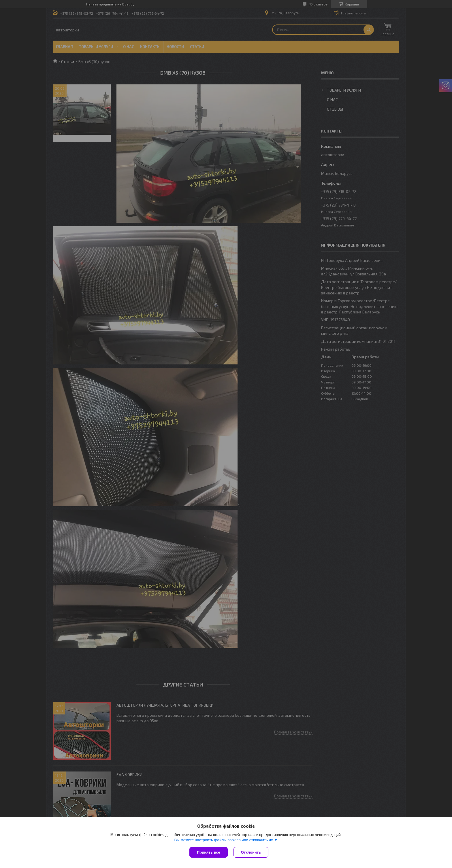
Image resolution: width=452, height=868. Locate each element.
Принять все (209, 852)
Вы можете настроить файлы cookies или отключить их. (224, 840)
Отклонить (251, 852)
